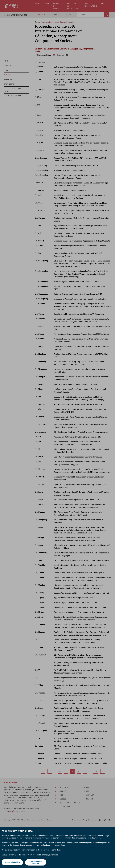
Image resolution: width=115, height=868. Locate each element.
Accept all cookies (12, 862)
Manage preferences (10, 855)
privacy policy (13, 850)
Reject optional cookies (36, 862)
